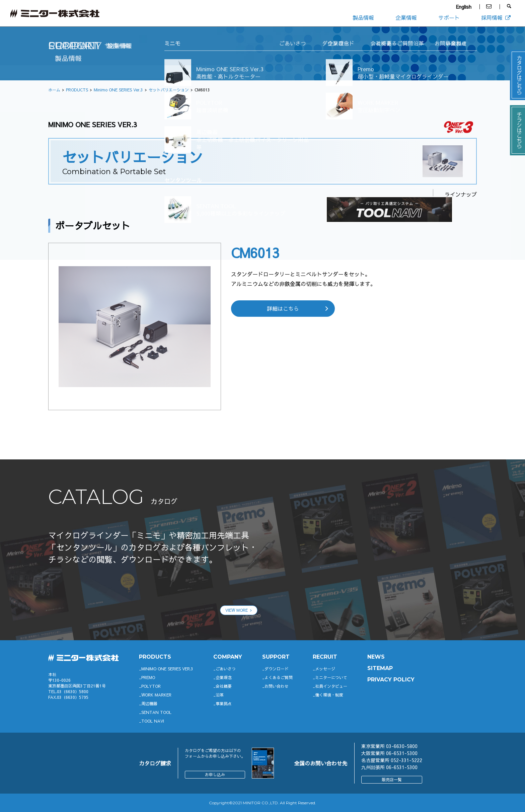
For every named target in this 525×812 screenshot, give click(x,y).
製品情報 (363, 17)
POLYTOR (151, 686)
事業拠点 (224, 704)
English (464, 7)
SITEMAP (380, 668)
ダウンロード (277, 669)
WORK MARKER (156, 695)
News (376, 657)
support (276, 657)
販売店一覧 (392, 780)
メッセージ (325, 669)
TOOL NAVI (153, 721)
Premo (148, 677)
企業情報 (406, 17)
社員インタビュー (331, 686)
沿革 (220, 695)
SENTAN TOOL (156, 712)
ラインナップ (461, 194)
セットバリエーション (169, 90)
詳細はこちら (283, 308)
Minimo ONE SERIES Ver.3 (118, 90)
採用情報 (496, 17)
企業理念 (224, 677)
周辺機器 (149, 704)
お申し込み (215, 774)
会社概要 (224, 686)
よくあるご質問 (279, 677)
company (228, 657)
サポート (449, 17)
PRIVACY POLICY (391, 680)
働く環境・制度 (329, 695)
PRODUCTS (77, 90)
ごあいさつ (226, 669)
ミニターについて (331, 677)
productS (155, 657)
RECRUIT (325, 657)
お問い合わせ (277, 686)
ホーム (54, 90)
